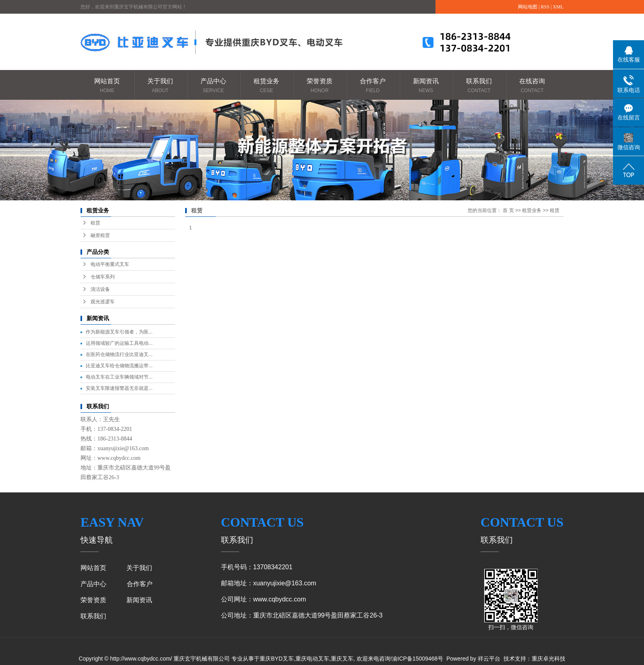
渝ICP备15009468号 (418, 659)
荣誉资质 (320, 86)
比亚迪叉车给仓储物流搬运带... (119, 366)
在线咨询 (532, 86)
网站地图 (528, 7)
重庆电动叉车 (312, 659)
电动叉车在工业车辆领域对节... (119, 377)
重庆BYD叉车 (277, 659)
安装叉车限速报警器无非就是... (119, 388)
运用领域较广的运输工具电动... (119, 343)
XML (558, 7)
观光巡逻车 (103, 302)
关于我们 (160, 86)
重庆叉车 (342, 659)
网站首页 (107, 86)
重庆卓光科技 (549, 659)
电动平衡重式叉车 (110, 264)
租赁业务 (266, 86)
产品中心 (213, 86)
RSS (545, 7)
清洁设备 (100, 289)
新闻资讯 (426, 86)
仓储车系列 (103, 277)
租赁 (95, 223)
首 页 (508, 210)
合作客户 (373, 86)
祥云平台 (489, 659)
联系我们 (479, 86)
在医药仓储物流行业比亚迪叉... (119, 354)
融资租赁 (100, 235)
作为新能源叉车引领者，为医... (119, 332)
